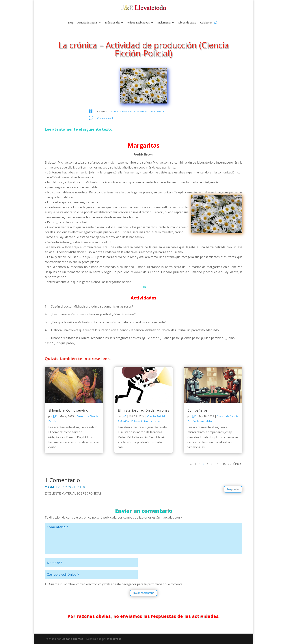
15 (224, 464)
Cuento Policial (157, 111)
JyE (55, 416)
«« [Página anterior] (191, 464)
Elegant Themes (72, 639)
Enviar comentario (143, 593)
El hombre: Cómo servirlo (68, 410)
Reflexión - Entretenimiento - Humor (139, 421)
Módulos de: (112, 23)
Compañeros (197, 410)
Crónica (114, 111)
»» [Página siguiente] (230, 464)
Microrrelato (204, 421)
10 (219, 464)
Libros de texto (187, 23)
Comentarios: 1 (105, 118)
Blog (71, 23)
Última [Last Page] (237, 464)
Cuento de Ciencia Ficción (133, 111)
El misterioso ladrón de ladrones (143, 410)
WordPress (114, 639)
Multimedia (164, 23)
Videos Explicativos (139, 23)
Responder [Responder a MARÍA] (233, 489)
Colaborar (206, 23)
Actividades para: (87, 23)
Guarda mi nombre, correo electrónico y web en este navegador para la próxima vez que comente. (116, 584)
